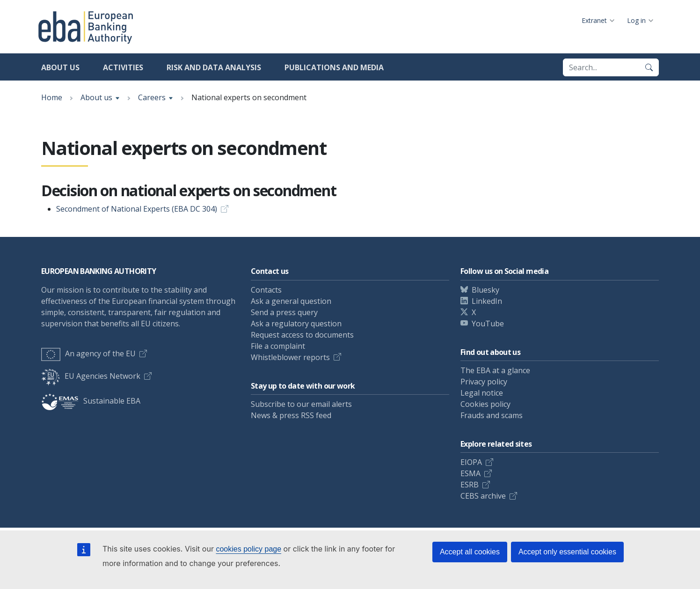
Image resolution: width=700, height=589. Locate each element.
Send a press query (284, 312)
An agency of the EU (88, 353)
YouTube (488, 324)
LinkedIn (487, 301)
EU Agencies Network (91, 376)
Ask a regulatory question (296, 324)
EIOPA (471, 462)
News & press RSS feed (291, 415)
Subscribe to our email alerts (301, 404)
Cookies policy (485, 404)
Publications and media (334, 67)
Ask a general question (291, 301)
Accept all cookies (470, 552)
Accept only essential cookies (567, 552)
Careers (152, 97)
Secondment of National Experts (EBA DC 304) (137, 209)
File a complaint (278, 346)
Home (52, 97)
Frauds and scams (492, 415)
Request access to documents (302, 335)
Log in (636, 20)
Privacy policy (484, 382)
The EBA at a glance (495, 370)
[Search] (649, 67)
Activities (123, 67)
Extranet (594, 20)
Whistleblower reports (290, 357)
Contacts (266, 290)
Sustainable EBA (91, 401)
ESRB (470, 485)
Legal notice (482, 393)
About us (60, 67)
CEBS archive (483, 496)
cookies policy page (248, 549)
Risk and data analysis (214, 67)
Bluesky (485, 290)
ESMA (470, 473)
